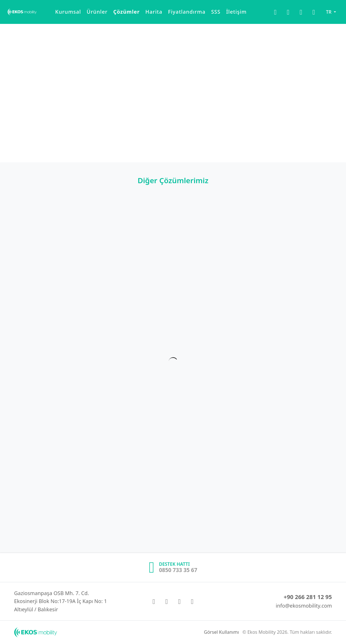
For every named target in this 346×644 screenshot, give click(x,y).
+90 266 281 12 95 (308, 597)
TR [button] (329, 14)
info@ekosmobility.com (304, 606)
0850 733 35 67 (178, 570)
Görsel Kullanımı (221, 632)
